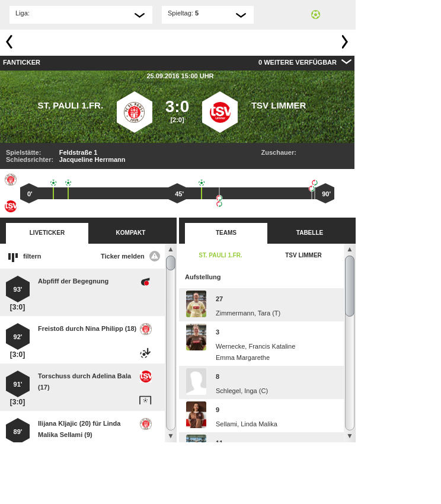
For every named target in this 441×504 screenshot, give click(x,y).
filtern (32, 256)
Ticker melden (130, 256)
